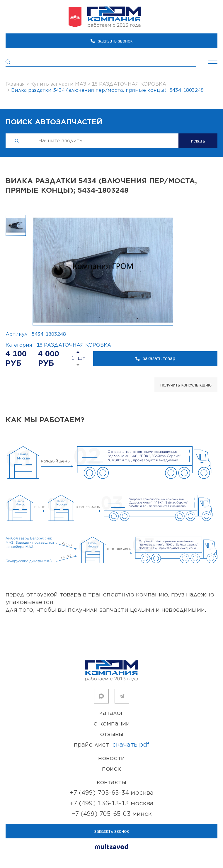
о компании (112, 724)
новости (111, 758)
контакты (111, 782)
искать (198, 141)
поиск (111, 769)
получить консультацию (186, 385)
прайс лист (112, 745)
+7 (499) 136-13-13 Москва (112, 803)
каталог (111, 713)
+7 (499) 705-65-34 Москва (112, 793)
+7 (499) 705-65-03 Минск (112, 814)
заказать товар (159, 358)
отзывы (112, 734)
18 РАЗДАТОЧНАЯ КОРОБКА (74, 345)
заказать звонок (115, 41)
